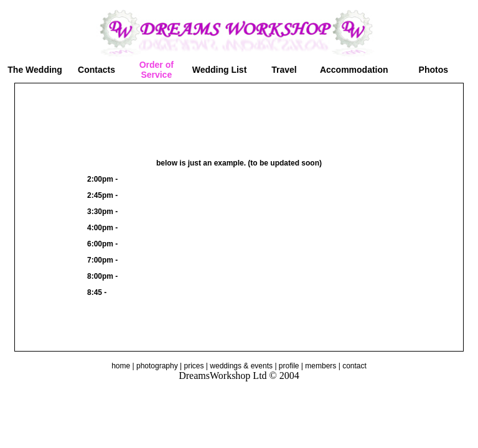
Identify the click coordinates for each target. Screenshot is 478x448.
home (121, 366)
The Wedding (35, 70)
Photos (433, 70)
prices (194, 366)
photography (157, 366)
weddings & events (241, 366)
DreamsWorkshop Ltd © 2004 (239, 376)
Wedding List (220, 70)
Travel (284, 70)
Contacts (96, 70)
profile (289, 366)
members (321, 366)
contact (354, 366)
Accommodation (354, 70)
